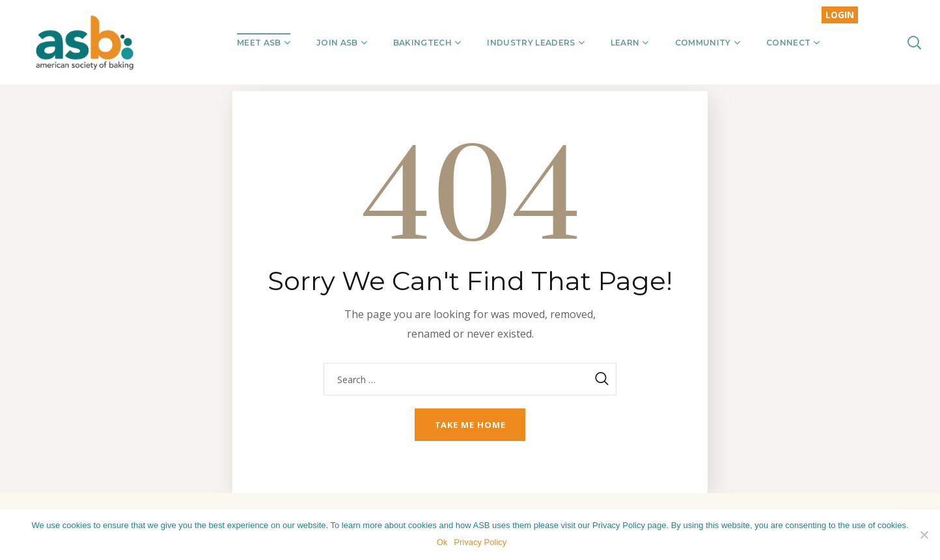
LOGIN (840, 15)
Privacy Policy (482, 543)
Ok (444, 543)
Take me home (470, 425)
